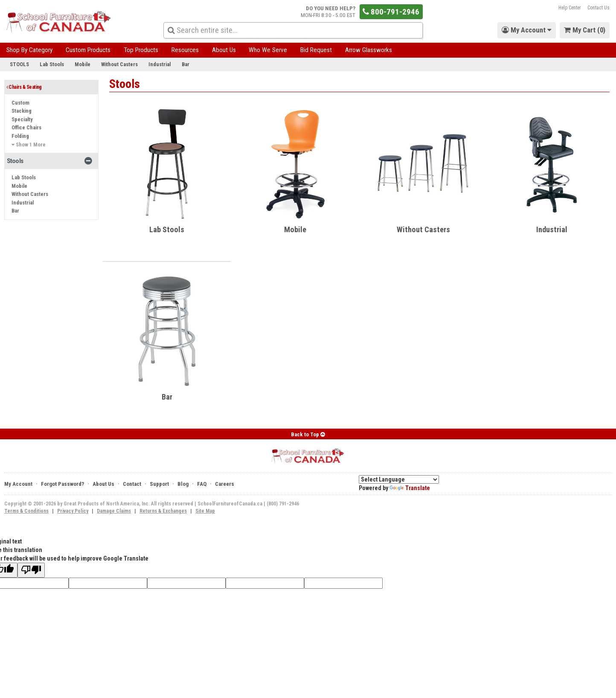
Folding (20, 136)
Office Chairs (26, 127)
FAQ (202, 484)
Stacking (22, 111)
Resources (185, 50)
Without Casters (119, 64)
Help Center (570, 8)
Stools (19, 64)
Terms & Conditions (26, 511)
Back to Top (308, 434)
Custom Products (88, 50)
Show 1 (29, 145)
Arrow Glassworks (369, 50)
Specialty (22, 119)
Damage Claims (114, 511)
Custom (20, 103)
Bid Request (316, 50)
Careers (225, 484)
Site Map (205, 511)
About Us (224, 50)
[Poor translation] (31, 570)
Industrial (160, 64)
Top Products (141, 50)
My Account (18, 484)
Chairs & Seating (24, 87)
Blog (183, 484)
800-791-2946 (391, 12)
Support (159, 484)
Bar (186, 64)
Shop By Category (29, 50)
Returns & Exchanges (163, 511)
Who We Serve (268, 50)
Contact (132, 484)
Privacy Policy (73, 511)
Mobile (83, 64)
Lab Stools (52, 64)
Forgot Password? (62, 484)
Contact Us (599, 8)
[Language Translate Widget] (399, 479)
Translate (410, 488)
